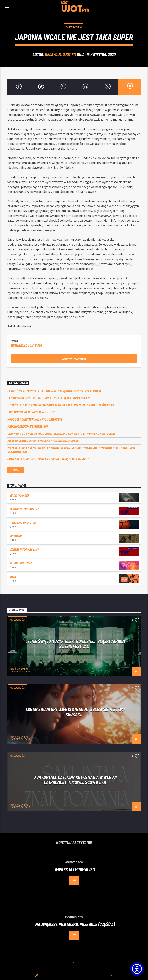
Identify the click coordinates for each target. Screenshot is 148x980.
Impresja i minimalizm (75, 869)
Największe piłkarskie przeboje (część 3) (75, 924)
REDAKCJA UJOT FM (60, 54)
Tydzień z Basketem (23, 522)
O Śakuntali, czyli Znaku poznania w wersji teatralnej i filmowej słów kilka (61, 405)
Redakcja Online (19, 669)
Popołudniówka (21, 563)
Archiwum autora (74, 359)
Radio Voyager (20, 495)
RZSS (13, 577)
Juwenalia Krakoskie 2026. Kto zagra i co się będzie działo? (48, 459)
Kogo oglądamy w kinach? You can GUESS (35, 419)
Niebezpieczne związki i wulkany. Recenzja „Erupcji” (43, 441)
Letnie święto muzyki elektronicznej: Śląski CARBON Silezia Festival (55, 391)
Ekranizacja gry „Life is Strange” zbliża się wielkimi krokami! (49, 398)
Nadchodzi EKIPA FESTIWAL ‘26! (28, 426)
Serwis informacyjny (24, 509)
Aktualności (74, 27)
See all (16, 471)
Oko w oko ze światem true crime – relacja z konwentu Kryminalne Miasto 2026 (61, 433)
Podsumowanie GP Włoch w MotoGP (31, 412)
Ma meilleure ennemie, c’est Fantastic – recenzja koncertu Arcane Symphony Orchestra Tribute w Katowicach (73, 450)
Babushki (16, 536)
